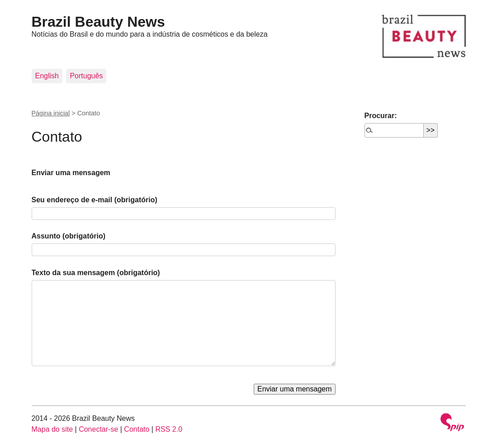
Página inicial (51, 113)
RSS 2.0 (169, 429)
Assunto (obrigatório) (69, 236)
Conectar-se (98, 429)
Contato (137, 429)
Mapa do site (52, 429)
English (47, 76)
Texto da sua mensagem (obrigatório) (96, 273)
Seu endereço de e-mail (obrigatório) (95, 200)
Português (86, 76)
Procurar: (381, 116)
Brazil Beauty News (98, 22)
